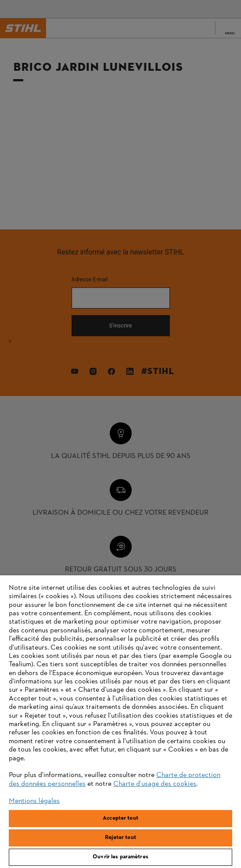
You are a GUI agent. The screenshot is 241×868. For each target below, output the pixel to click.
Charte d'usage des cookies (155, 784)
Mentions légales (34, 801)
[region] (120, 722)
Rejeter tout (120, 838)
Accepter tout (120, 818)
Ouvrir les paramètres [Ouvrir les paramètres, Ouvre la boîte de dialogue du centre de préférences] (120, 857)
